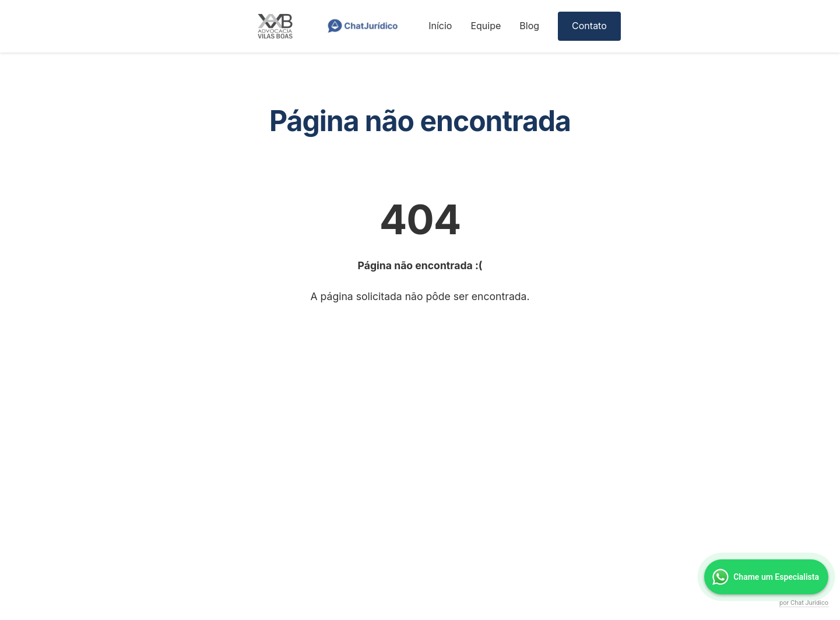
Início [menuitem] (440, 26)
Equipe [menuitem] (486, 26)
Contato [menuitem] (589, 26)
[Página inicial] (284, 26)
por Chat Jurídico (804, 603)
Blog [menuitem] (529, 26)
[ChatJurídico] (362, 27)
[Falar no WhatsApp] (766, 577)
